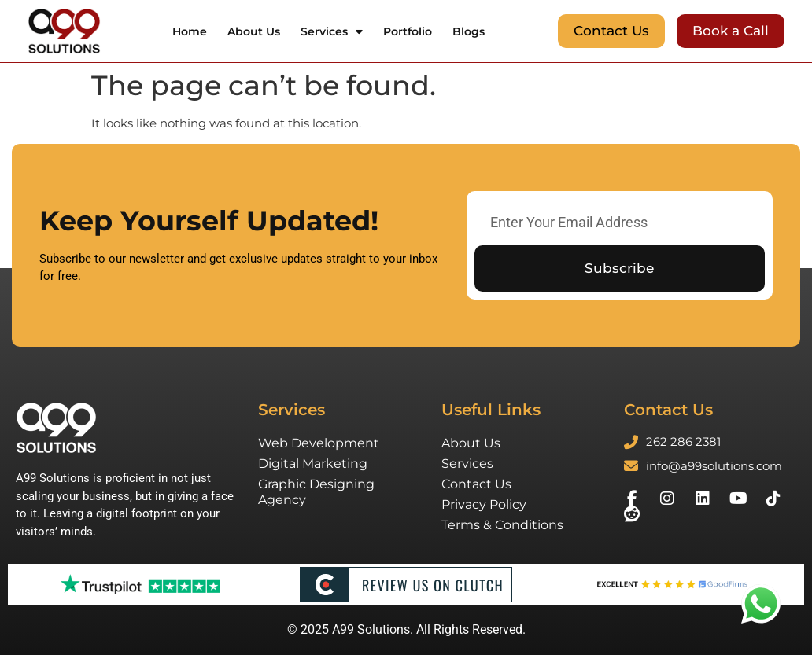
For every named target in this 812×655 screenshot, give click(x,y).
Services (332, 31)
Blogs (469, 31)
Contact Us (476, 484)
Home (190, 31)
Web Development (319, 443)
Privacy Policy (484, 504)
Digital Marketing (313, 464)
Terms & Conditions (502, 525)
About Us (254, 31)
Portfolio (408, 31)
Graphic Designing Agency (316, 492)
